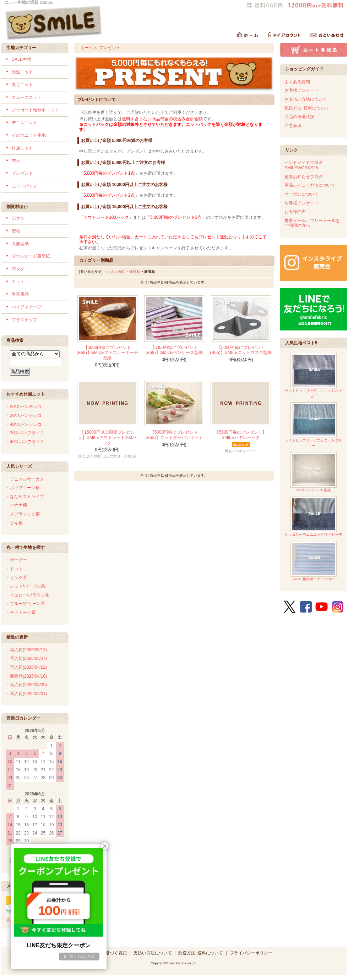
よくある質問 (297, 82)
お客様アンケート (301, 90)
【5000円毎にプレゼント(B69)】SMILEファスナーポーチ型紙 (107, 353)
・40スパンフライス (25, 442)
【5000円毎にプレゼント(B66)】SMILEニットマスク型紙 (241, 350)
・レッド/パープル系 (25, 586)
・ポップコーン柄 (23, 488)
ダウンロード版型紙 (31, 256)
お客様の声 (295, 212)
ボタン (18, 218)
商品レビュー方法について (310, 185)
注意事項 (293, 126)
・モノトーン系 (21, 613)
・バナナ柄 (16, 505)
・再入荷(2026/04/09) (26, 685)
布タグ (18, 269)
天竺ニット (22, 72)
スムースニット (27, 97)
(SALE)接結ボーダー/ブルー (314, 561)
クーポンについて (301, 194)
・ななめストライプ (25, 497)
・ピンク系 (16, 578)
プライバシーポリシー (251, 953)
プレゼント (22, 173)
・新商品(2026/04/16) (26, 676)
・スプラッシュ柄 (23, 514)
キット (18, 282)
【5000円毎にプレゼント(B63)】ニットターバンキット (174, 435)
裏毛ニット (22, 85)
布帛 (16, 161)
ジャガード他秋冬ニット (35, 110)
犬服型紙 (20, 244)
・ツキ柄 (14, 523)
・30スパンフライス (25, 433)
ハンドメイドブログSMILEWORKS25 (304, 165)
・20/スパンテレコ (24, 407)
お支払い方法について (306, 99)
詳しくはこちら (82, 956)
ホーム (87, 48)
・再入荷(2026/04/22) (26, 667)
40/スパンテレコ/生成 (314, 472)
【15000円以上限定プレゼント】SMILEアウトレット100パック (107, 437)
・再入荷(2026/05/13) (26, 650)
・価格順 (133, 272)
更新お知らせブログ (304, 177)
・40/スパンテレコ (24, 424)
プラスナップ (25, 320)
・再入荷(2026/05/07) (26, 658)
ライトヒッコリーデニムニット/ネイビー (314, 375)
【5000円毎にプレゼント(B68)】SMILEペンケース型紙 (174, 350)
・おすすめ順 (114, 272)
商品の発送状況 (299, 117)
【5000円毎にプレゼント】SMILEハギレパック (241, 435)
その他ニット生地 (29, 135)
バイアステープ (27, 307)
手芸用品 (20, 294)
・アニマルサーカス (25, 479)
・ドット (14, 569)
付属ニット (22, 148)
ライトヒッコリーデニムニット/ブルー (314, 425)
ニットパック (25, 186)
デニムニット (25, 123)
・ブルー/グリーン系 (25, 604)
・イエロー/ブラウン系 (28, 595)
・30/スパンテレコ (24, 415)
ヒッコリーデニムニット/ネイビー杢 (314, 517)
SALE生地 (21, 59)
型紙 (16, 231)
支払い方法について (153, 953)
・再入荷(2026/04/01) (26, 694)
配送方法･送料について (307, 108)
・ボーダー (16, 560)
